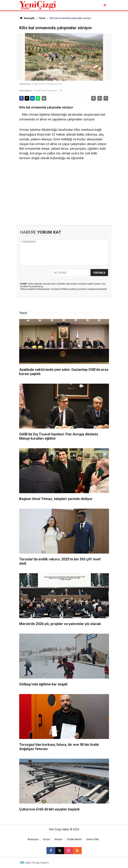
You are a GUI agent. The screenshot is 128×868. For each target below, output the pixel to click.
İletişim (58, 839)
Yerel (42, 18)
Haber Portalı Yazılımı (37, 863)
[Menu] (105, 5)
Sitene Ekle (93, 839)
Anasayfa (27, 18)
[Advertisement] (64, 195)
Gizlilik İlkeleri (74, 839)
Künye (46, 839)
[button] (93, 98)
